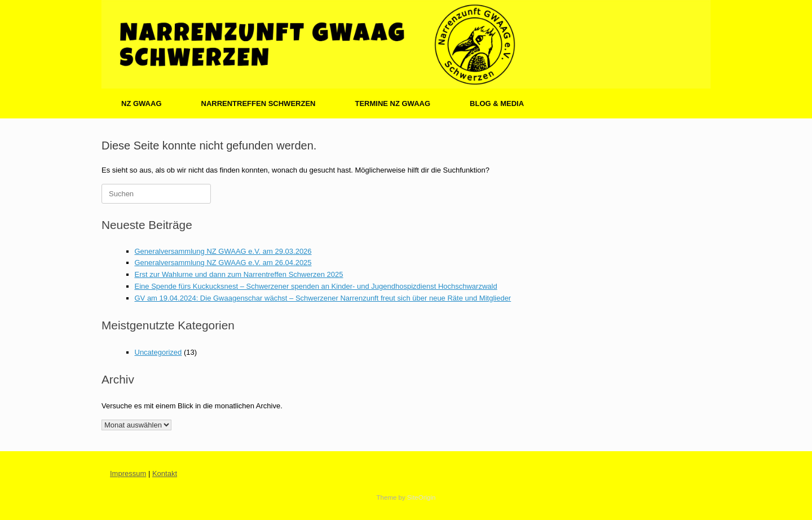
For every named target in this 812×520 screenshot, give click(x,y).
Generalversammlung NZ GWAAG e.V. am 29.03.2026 (223, 251)
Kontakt (165, 473)
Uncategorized (158, 352)
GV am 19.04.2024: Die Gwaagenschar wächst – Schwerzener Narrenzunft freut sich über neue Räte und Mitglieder (323, 298)
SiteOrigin (422, 497)
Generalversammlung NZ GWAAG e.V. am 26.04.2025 (223, 263)
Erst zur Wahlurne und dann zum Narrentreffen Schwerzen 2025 (239, 274)
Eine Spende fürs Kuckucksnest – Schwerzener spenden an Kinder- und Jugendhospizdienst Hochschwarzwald (316, 286)
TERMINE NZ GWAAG (392, 103)
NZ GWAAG (142, 103)
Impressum (128, 473)
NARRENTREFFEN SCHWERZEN (259, 103)
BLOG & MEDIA (497, 103)
